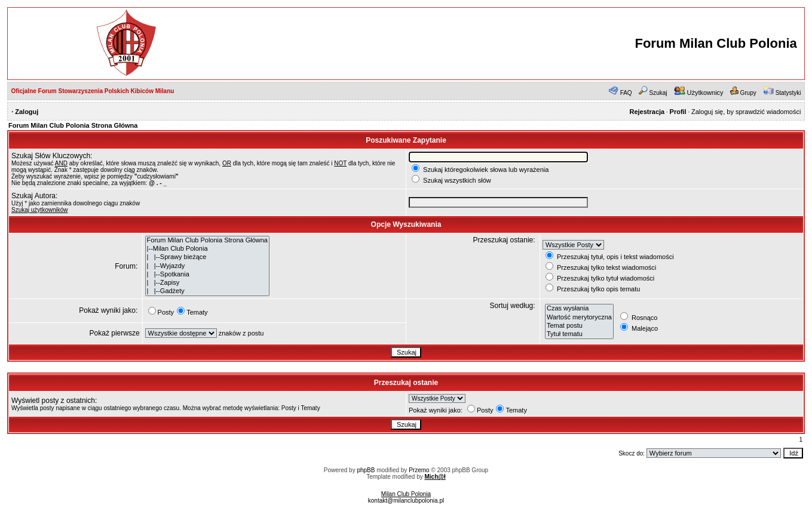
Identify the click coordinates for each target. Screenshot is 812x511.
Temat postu (579, 326)
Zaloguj (27, 112)
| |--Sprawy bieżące (207, 257)
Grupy (748, 93)
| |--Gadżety (207, 291)
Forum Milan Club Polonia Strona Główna (73, 125)
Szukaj (658, 93)
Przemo (419, 470)
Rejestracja (647, 112)
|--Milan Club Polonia (207, 249)
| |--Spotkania (207, 275)
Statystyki (788, 93)
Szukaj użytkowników (39, 210)
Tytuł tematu (579, 334)
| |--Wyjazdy (207, 266)
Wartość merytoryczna (579, 318)
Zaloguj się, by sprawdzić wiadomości (746, 112)
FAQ (626, 93)
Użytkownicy (705, 93)
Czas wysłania (579, 309)
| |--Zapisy (207, 283)
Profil (678, 112)
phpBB (366, 470)
